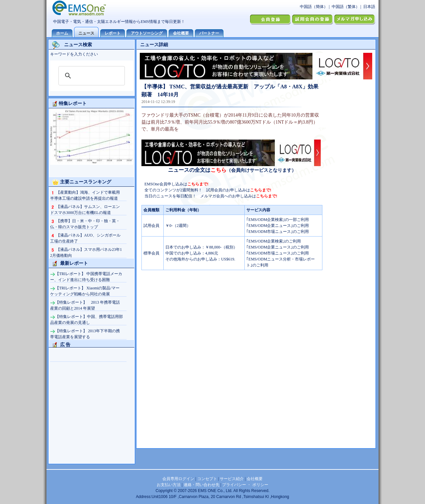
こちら (218, 170)
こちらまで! (198, 184)
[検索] (91, 76)
